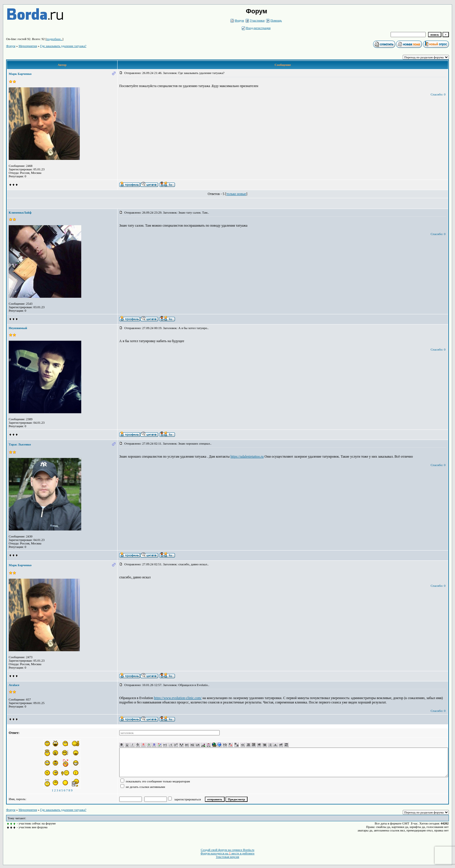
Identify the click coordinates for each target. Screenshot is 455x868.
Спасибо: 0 (438, 94)
